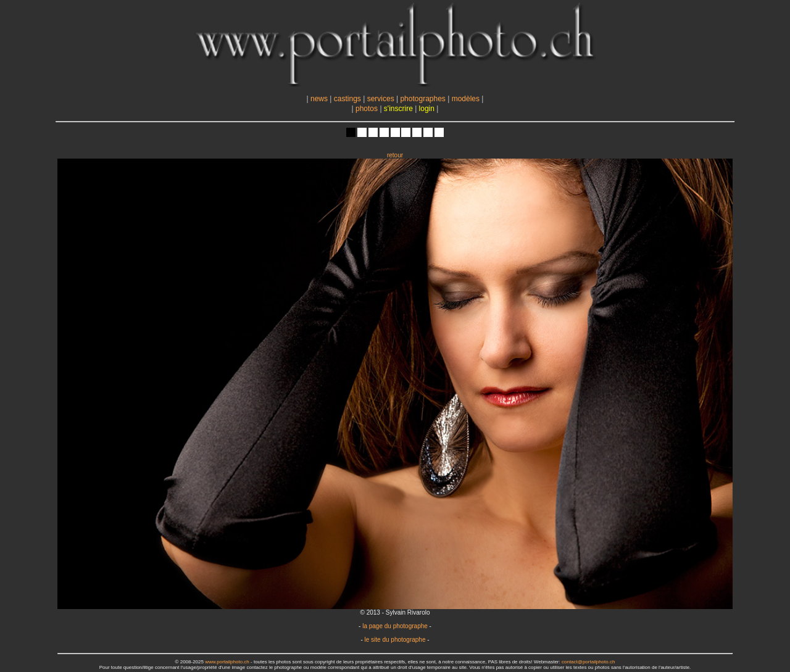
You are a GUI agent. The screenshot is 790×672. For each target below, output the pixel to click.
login (427, 109)
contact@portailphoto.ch (588, 662)
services (381, 99)
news (319, 99)
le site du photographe (395, 640)
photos (367, 109)
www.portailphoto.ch (227, 662)
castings (347, 99)
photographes (422, 99)
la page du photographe (395, 626)
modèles (466, 99)
